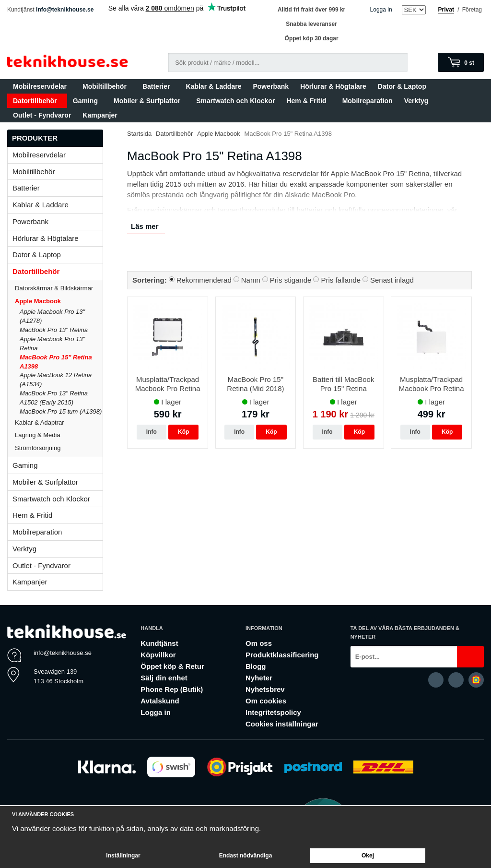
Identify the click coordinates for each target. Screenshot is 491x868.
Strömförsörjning (38, 448)
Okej (368, 856)
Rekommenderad (204, 280)
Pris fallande (341, 280)
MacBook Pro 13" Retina (54, 330)
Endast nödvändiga (246, 856)
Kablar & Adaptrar (59, 422)
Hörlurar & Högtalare (333, 86)
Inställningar (123, 856)
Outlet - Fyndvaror (42, 115)
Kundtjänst (159, 643)
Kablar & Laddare (214, 86)
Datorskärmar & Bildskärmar (54, 288)
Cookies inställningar (282, 724)
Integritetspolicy (273, 712)
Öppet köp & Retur (172, 666)
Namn (251, 280)
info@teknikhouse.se (65, 10)
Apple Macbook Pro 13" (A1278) (52, 316)
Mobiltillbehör (107, 86)
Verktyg (416, 101)
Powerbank (271, 86)
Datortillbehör (37, 101)
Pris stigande (291, 280)
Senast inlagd (392, 280)
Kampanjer (100, 115)
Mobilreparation (368, 101)
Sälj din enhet (164, 678)
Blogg (256, 666)
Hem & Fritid (308, 101)
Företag (472, 10)
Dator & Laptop (404, 86)
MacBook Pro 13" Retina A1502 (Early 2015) (54, 398)
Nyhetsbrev (265, 689)
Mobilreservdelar (42, 86)
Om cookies (266, 701)
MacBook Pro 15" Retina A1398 (56, 362)
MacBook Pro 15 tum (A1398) (61, 411)
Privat (446, 10)
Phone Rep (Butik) (172, 689)
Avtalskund (160, 701)
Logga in (381, 10)
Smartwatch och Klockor (235, 101)
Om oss (259, 643)
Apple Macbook (59, 301)
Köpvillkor (158, 655)
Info (152, 432)
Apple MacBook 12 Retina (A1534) (56, 380)
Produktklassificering (282, 655)
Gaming (88, 101)
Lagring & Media (59, 435)
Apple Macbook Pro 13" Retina (52, 344)
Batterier (158, 86)
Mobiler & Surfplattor (149, 101)
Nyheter (259, 678)
